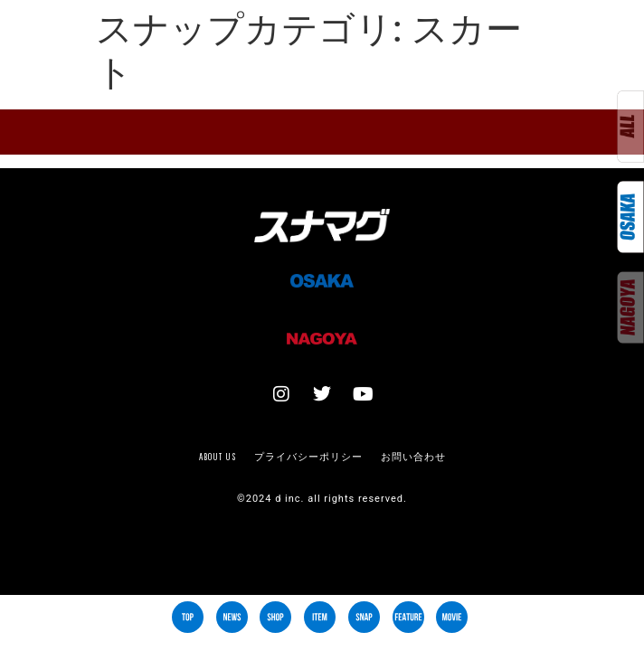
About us (218, 457)
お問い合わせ (413, 457)
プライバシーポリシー (308, 457)
